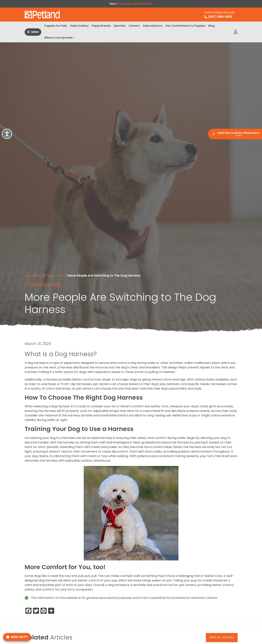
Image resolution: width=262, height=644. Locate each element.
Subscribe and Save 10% (135, 4)
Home (29, 276)
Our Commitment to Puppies (185, 26)
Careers (134, 26)
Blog (212, 26)
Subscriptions (153, 26)
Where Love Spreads (58, 38)
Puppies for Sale (56, 26)
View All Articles (222, 637)
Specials (120, 26)
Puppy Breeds (101, 26)
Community (43, 284)
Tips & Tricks (55, 276)
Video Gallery (79, 26)
